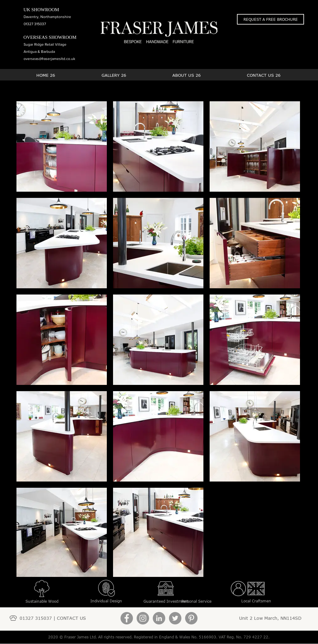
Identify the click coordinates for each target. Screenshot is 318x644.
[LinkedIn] (159, 618)
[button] (270, 19)
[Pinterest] (191, 618)
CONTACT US (71, 618)
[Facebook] (127, 618)
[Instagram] (143, 618)
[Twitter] (175, 618)
